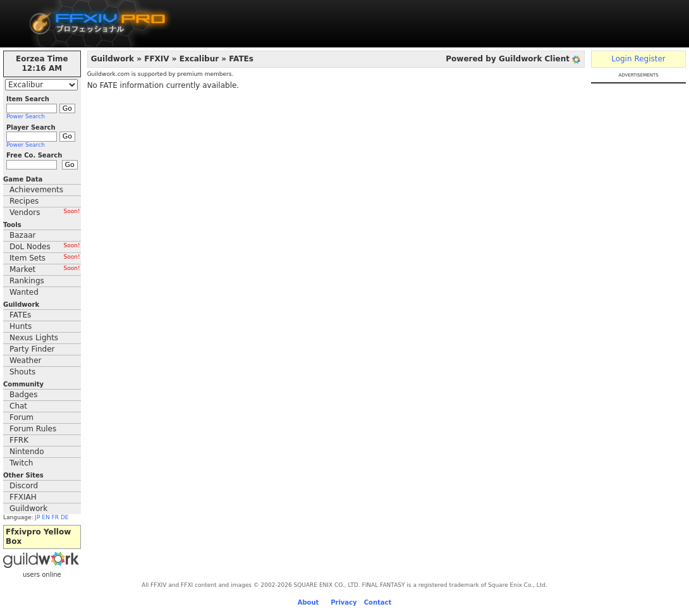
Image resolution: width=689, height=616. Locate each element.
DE (65, 517)
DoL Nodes (45, 247)
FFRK (19, 440)
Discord (24, 486)
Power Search (26, 116)
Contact (378, 602)
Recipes (24, 201)
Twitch (21, 463)
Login (621, 59)
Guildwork (28, 508)
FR (55, 517)
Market (45, 269)
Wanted (24, 292)
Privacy (344, 602)
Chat (18, 406)
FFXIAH (23, 497)
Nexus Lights (34, 338)
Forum (21, 417)
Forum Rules (33, 429)
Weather (26, 360)
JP (37, 517)
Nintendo (27, 452)
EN (46, 517)
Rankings (27, 281)
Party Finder (32, 349)
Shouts (22, 372)
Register (649, 59)
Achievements (36, 190)
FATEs (20, 315)
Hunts (21, 326)
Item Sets (45, 258)
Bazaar (23, 235)
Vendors (45, 213)
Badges (23, 395)
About (308, 602)
